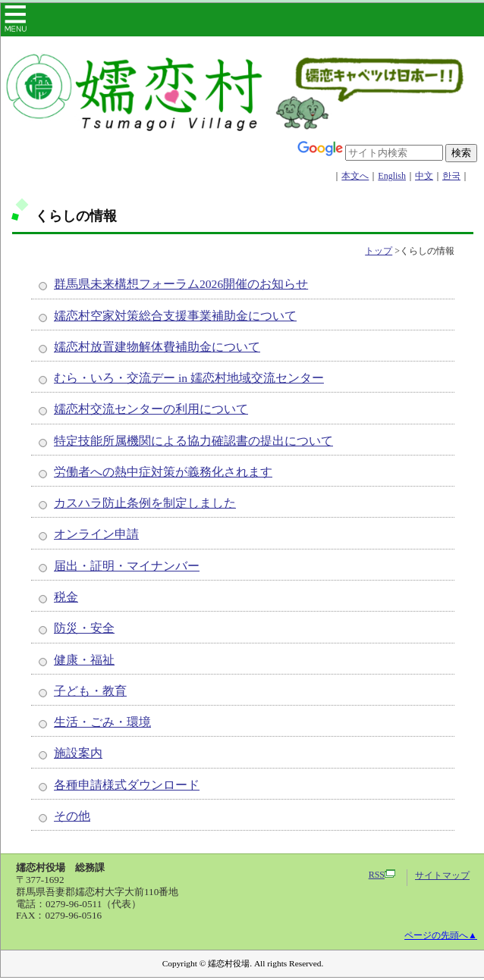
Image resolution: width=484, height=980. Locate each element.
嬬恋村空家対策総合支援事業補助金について (175, 316)
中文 (424, 176)
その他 (72, 816)
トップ (379, 251)
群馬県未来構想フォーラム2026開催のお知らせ (181, 284)
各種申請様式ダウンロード (127, 785)
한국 (451, 176)
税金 (66, 597)
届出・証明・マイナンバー (127, 566)
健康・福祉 (84, 660)
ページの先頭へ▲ (441, 935)
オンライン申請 (96, 534)
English (392, 176)
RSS (382, 875)
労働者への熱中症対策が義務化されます (163, 472)
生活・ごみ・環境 (102, 722)
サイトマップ (442, 875)
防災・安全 (84, 628)
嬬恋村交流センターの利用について (151, 409)
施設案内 (78, 753)
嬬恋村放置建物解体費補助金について (157, 347)
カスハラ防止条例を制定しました (145, 503)
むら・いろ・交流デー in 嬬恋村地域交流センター (189, 378)
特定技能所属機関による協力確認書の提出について (193, 441)
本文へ (355, 176)
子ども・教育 (90, 691)
